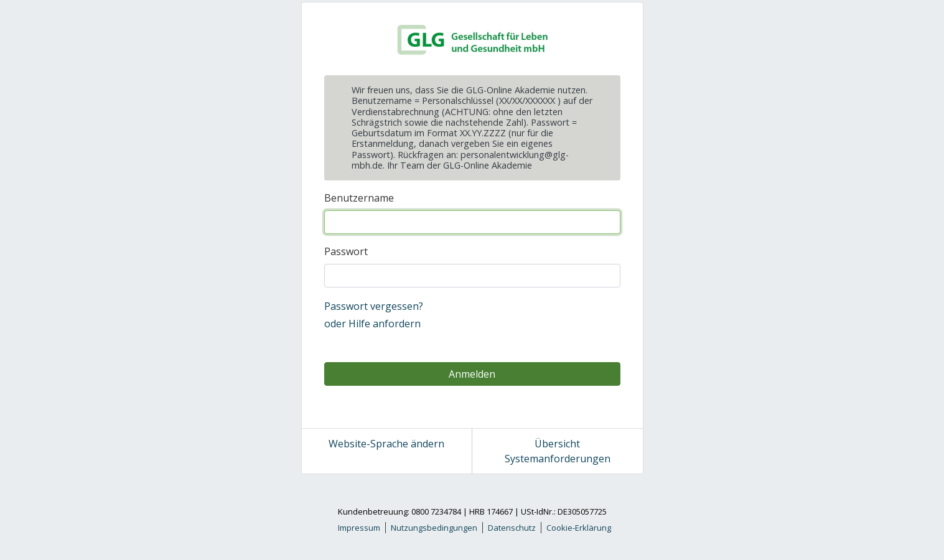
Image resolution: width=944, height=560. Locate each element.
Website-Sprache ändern (386, 444)
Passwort (346, 251)
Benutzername (359, 198)
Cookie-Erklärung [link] (579, 528)
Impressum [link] (359, 528)
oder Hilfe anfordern (372, 324)
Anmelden (472, 374)
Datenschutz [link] (512, 528)
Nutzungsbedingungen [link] (434, 528)
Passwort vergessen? (374, 306)
